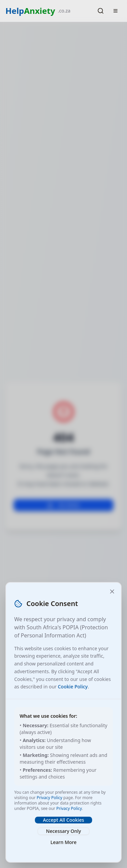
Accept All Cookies (63, 820)
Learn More (63, 842)
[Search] (101, 11)
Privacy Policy (49, 798)
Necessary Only (63, 831)
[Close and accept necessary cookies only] (112, 591)
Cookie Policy (73, 687)
